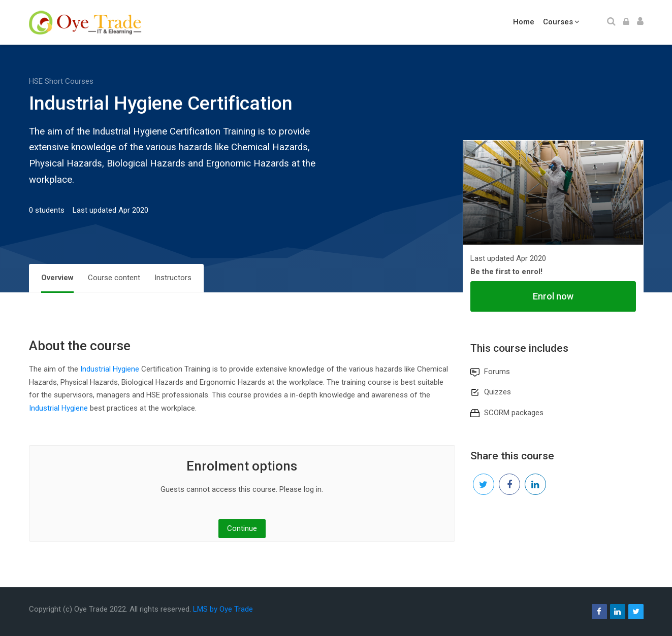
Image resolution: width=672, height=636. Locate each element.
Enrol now (553, 296)
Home (524, 22)
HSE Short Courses (61, 81)
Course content (114, 278)
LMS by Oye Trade (223, 609)
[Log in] (626, 22)
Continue (242, 528)
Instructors (173, 278)
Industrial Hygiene (110, 369)
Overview (57, 278)
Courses (558, 22)
